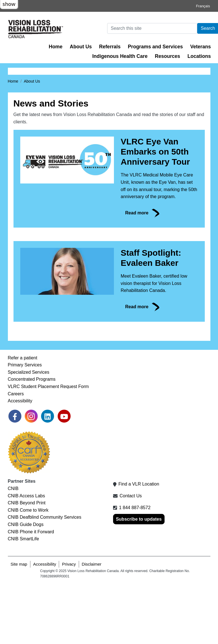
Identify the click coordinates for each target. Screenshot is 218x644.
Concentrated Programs (32, 440)
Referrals (110, 47)
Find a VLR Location (139, 544)
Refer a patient (23, 418)
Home (56, 47)
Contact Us (131, 556)
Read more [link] (137, 273)
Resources (167, 56)
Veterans (200, 47)
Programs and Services (156, 47)
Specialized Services (29, 432)
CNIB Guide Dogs (26, 585)
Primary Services (25, 425)
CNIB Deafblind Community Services (45, 578)
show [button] (9, 4)
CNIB (13, 549)
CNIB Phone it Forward (31, 592)
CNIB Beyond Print (27, 563)
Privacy (69, 624)
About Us (81, 47)
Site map (19, 624)
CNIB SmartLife (23, 599)
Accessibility (20, 461)
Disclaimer (92, 624)
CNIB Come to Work (28, 570)
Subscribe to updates (139, 580)
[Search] (152, 28)
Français (203, 6)
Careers (16, 454)
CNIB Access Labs (27, 556)
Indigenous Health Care (120, 56)
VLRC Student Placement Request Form (48, 447)
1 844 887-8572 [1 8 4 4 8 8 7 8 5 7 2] (135, 568)
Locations (199, 56)
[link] (15, 476)
